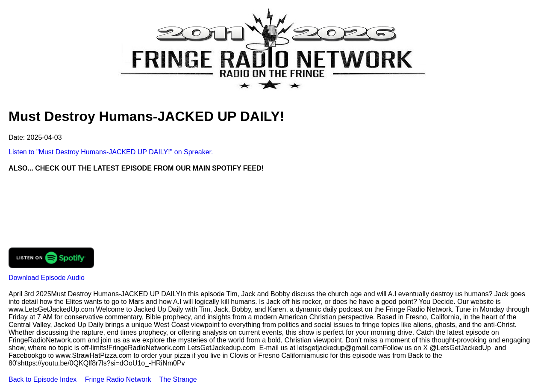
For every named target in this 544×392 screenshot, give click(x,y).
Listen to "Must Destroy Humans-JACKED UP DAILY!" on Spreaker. (111, 152)
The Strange (178, 379)
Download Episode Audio (47, 278)
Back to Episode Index (43, 379)
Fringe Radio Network (118, 379)
